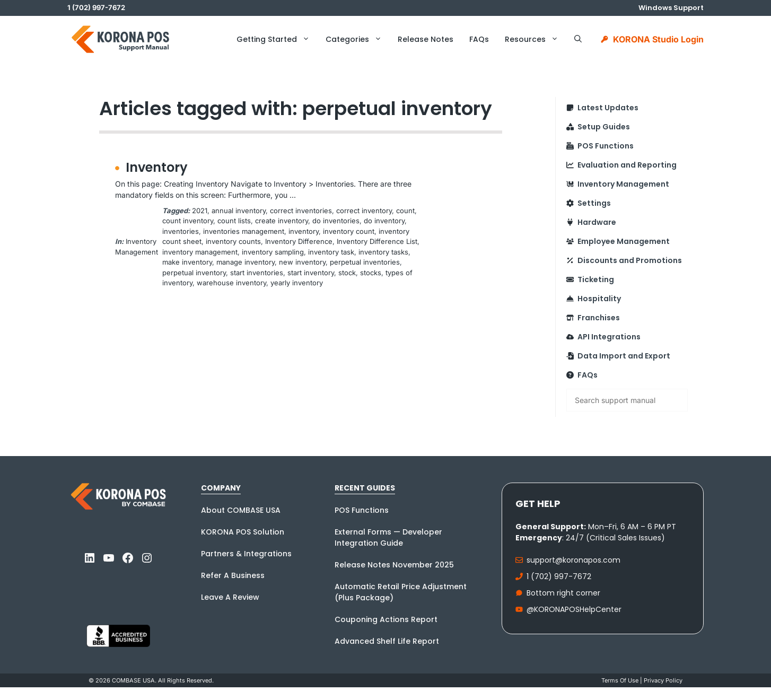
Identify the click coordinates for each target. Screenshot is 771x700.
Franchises (599, 318)
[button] (578, 39)
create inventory (282, 221)
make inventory (187, 262)
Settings (594, 203)
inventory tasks (383, 252)
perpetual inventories (365, 262)
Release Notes (426, 39)
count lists (234, 221)
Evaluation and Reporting (627, 165)
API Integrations (609, 337)
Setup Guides (604, 127)
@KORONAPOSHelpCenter (574, 609)
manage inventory (246, 262)
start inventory (311, 273)
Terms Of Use (620, 680)
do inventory (384, 221)
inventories (181, 231)
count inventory (188, 221)
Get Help (538, 504)
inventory (304, 231)
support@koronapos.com (573, 560)
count (405, 211)
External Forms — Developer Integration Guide (388, 537)
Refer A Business (233, 575)
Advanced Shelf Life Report (387, 641)
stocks (371, 273)
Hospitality (599, 299)
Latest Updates (608, 108)
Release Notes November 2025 (394, 565)
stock (347, 273)
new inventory (302, 262)
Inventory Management (623, 184)
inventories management (244, 231)
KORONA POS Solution (243, 532)
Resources (536, 39)
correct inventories (301, 211)
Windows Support (671, 8)
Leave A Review (230, 597)
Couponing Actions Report (386, 619)
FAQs (479, 39)
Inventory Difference (299, 241)
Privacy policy (663, 680)
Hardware (597, 222)
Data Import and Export (624, 356)
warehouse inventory (231, 283)
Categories (358, 39)
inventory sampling (273, 252)
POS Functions (606, 146)
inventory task (331, 252)
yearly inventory (297, 283)
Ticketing (596, 279)
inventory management (200, 252)
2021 (200, 211)
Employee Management (624, 241)
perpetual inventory (194, 273)
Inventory (157, 167)
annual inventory (239, 211)
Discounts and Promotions (630, 260)
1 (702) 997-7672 (559, 576)
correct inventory (364, 211)
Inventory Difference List (377, 241)
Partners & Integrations (246, 554)
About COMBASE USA (241, 510)
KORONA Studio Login (658, 39)
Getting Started (277, 39)
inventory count (349, 231)
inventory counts (233, 241)
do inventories (336, 221)
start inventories (257, 273)
